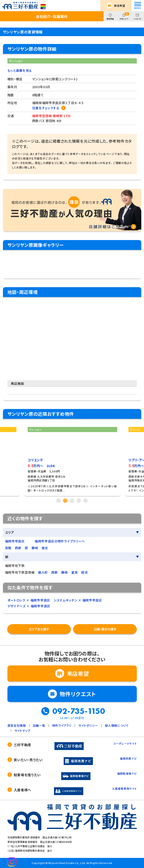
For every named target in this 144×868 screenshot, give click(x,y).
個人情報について (117, 725)
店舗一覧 (39, 725)
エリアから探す (39, 629)
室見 (75, 572)
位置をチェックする (46, 108)
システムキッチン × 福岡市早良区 (78, 600)
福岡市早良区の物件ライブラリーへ (60, 541)
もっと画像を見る (20, 70)
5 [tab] (85, 501)
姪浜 (84, 572)
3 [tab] (72, 501)
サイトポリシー (88, 725)
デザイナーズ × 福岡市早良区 (29, 606)
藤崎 (35, 548)
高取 (8, 548)
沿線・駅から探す (105, 629)
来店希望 (120, 5)
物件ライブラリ (62, 725)
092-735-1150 (79, 711)
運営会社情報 (17, 725)
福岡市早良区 (15, 541)
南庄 (45, 548)
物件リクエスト (78, 694)
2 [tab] (65, 501)
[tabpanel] (72, 460)
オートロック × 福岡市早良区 (29, 600)
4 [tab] (79, 501)
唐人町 (43, 572)
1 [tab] (58, 501)
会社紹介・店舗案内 (52, 16)
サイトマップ (22, 731)
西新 (18, 548)
